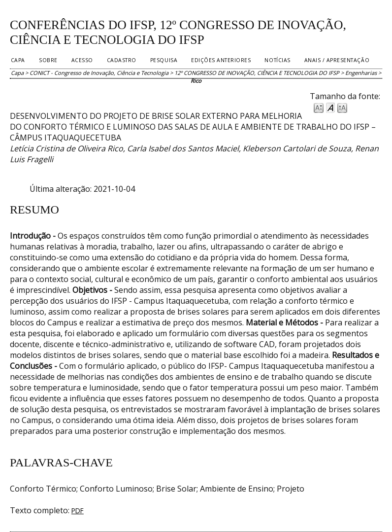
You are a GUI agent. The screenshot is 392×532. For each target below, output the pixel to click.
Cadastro (122, 60)
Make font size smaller (319, 107)
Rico (196, 81)
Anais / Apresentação (337, 60)
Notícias (277, 60)
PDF (78, 511)
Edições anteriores (221, 60)
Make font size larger (342, 107)
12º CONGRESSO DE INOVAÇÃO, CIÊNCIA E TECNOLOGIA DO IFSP (257, 73)
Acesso (82, 60)
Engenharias (361, 73)
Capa (18, 60)
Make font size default (330, 107)
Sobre (48, 60)
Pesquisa (164, 60)
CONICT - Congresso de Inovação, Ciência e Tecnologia (99, 73)
